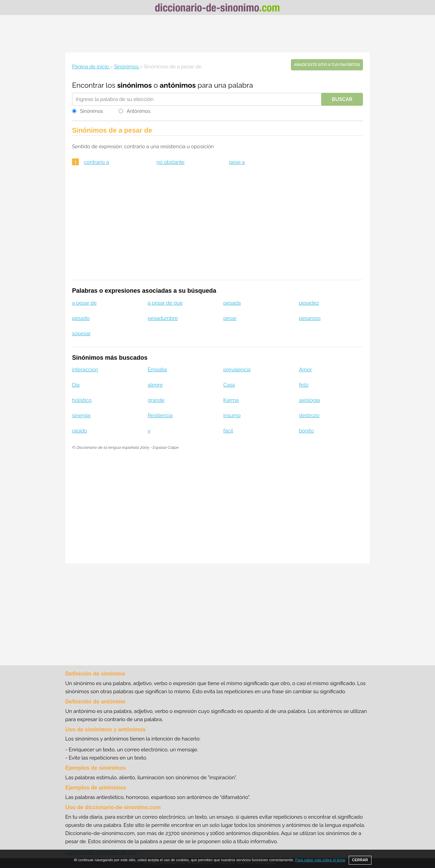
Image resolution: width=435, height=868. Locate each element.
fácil (228, 431)
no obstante (170, 162)
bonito (307, 431)
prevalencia (237, 370)
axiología (310, 400)
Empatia (158, 370)
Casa (229, 385)
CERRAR (360, 860)
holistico (82, 400)
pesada (232, 303)
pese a (237, 162)
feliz (304, 385)
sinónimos (135, 85)
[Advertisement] (217, 34)
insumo (232, 415)
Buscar (342, 99)
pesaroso (310, 318)
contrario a (97, 162)
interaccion (85, 370)
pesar (230, 318)
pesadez (309, 303)
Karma (231, 400)
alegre (155, 385)
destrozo (309, 415)
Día (76, 385)
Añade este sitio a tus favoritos (327, 65)
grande (156, 400)
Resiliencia (160, 415)
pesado (81, 318)
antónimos (178, 85)
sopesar (81, 334)
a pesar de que (165, 303)
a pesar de (84, 303)
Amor (306, 370)
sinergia (81, 415)
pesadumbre (163, 318)
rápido (80, 431)
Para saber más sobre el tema (320, 860)
